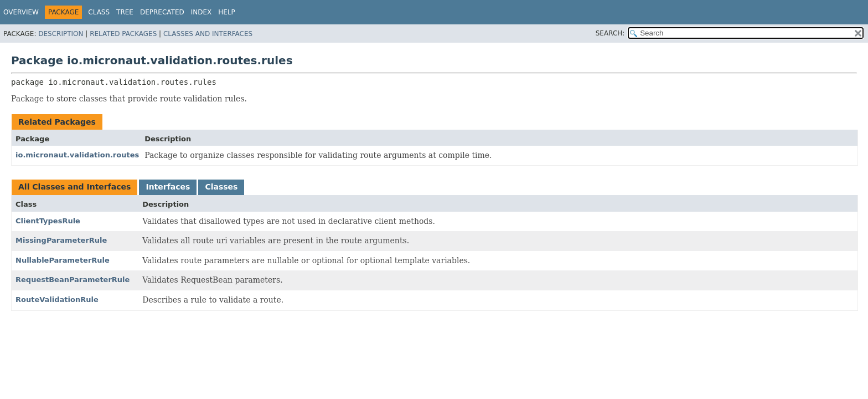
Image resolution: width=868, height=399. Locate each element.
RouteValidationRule (57, 300)
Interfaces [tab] (168, 187)
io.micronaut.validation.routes (77, 155)
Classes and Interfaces (208, 34)
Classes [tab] (221, 187)
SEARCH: (610, 33)
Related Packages (123, 34)
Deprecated (162, 12)
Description (61, 34)
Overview (21, 12)
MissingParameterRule (61, 240)
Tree (125, 12)
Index (201, 12)
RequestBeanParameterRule (73, 280)
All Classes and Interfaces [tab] (74, 187)
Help (227, 12)
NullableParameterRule (63, 260)
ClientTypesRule (48, 221)
